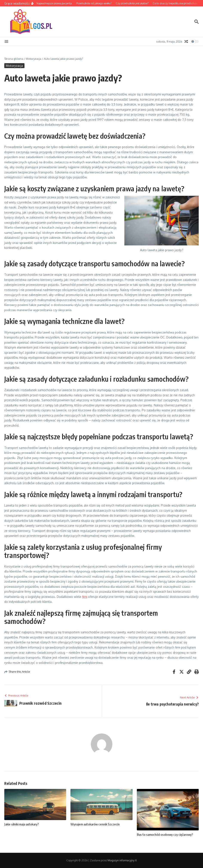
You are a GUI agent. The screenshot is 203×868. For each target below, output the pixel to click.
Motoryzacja (34, 59)
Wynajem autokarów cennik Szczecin (95, 824)
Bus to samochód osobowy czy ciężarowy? (165, 834)
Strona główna (14, 59)
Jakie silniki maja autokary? (22, 824)
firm (85, 597)
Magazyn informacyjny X (122, 860)
